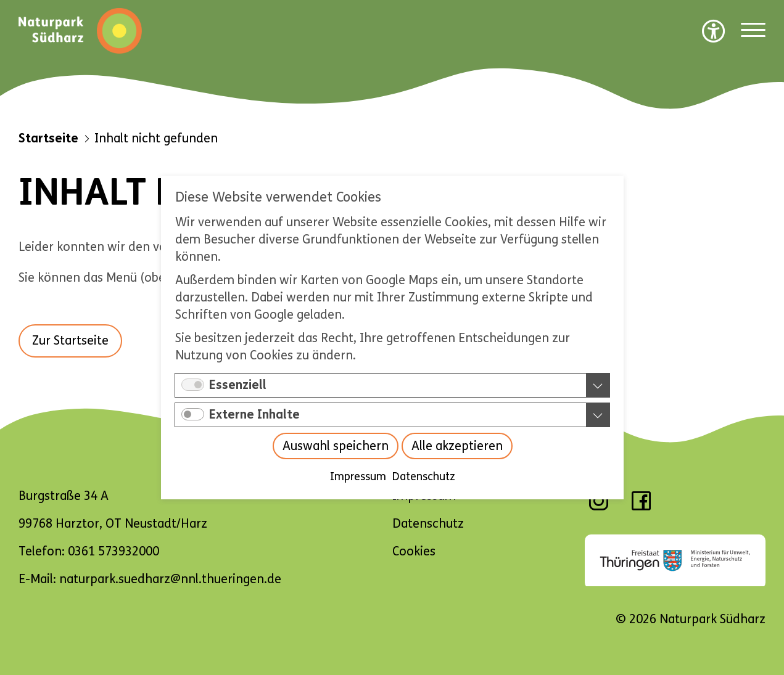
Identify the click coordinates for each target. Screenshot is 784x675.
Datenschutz (423, 477)
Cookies (414, 551)
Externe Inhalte (254, 415)
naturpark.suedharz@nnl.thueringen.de (170, 579)
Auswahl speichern (335, 446)
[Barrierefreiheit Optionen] (714, 31)
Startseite (48, 138)
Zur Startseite (70, 341)
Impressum (357, 477)
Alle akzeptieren (456, 446)
